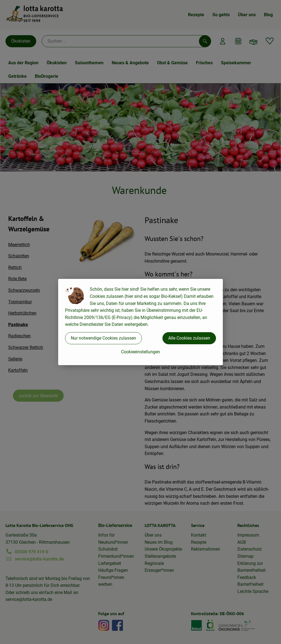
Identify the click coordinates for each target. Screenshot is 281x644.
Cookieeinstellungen (140, 352)
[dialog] (140, 322)
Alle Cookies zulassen (189, 338)
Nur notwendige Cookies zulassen (103, 338)
